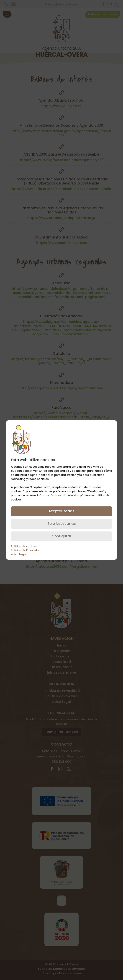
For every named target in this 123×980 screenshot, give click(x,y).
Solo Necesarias (62, 524)
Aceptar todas (61, 511)
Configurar (61, 536)
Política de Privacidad (26, 550)
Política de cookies (24, 546)
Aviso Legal (19, 554)
